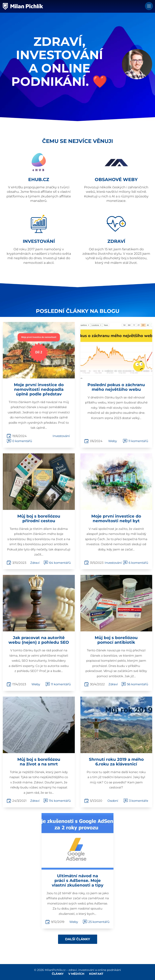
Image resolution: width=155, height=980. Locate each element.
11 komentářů (138, 441)
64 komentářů (60, 563)
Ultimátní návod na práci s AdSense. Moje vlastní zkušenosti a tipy (78, 880)
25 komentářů (99, 922)
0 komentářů (22, 441)
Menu (149, 6)
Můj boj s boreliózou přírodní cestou (39, 518)
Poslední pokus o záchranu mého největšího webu (116, 387)
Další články (78, 939)
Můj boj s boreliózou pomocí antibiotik (116, 640)
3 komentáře (139, 801)
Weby (113, 441)
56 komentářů (138, 684)
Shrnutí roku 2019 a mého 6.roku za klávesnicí (116, 762)
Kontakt (96, 974)
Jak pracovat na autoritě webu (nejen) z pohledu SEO (39, 640)
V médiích (76, 974)
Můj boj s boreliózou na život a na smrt (39, 762)
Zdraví (35, 563)
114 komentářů (60, 801)
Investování (61, 436)
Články (58, 974)
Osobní (113, 801)
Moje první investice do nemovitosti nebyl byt (116, 518)
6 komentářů (138, 563)
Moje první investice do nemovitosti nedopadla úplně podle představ (39, 389)
